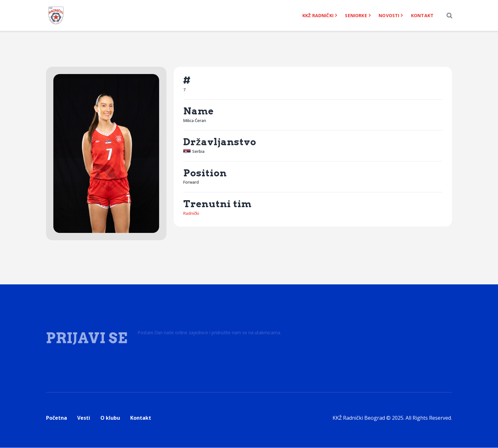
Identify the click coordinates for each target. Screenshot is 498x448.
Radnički (191, 214)
